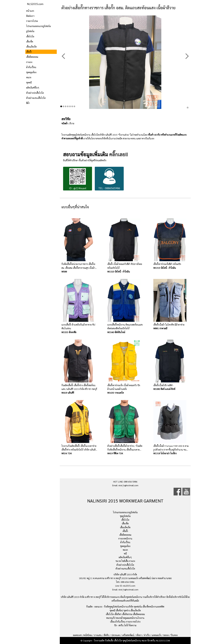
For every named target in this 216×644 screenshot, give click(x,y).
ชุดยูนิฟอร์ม (125, 516)
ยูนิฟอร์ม (30, 31)
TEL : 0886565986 (109, 179)
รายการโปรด (32, 21)
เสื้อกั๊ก (29, 52)
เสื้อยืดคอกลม (32, 57)
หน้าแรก (30, 11)
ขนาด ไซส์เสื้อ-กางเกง (125, 561)
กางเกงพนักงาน (125, 539)
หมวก (29, 77)
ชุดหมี (29, 82)
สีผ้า (28, 103)
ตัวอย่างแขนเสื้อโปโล (36, 98)
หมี (125, 554)
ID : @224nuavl (78, 179)
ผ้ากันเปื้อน (31, 67)
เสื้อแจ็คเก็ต (31, 47)
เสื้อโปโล (30, 36)
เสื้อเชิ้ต (30, 42)
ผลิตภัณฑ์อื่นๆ (33, 88)
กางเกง (29, 62)
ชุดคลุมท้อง (31, 72)
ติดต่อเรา (30, 16)
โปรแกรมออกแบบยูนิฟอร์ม (39, 26)
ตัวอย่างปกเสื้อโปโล (35, 93)
